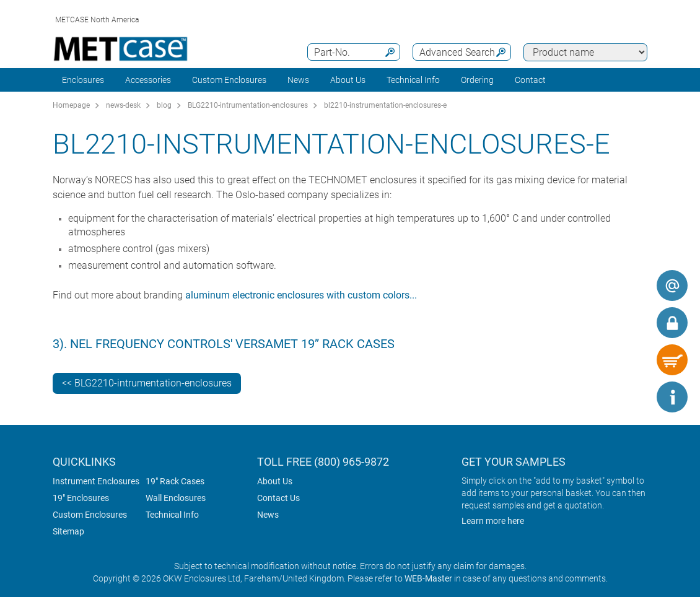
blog (164, 105)
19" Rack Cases (175, 481)
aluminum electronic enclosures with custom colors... (301, 295)
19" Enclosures (81, 498)
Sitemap (68, 531)
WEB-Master (428, 578)
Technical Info (172, 515)
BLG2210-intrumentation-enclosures (248, 105)
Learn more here (493, 521)
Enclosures (83, 80)
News (298, 80)
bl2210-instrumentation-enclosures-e (385, 105)
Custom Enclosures (229, 80)
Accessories (148, 80)
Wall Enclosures (176, 498)
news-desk (123, 105)
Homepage (71, 105)
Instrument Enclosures (96, 481)
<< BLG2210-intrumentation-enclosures (147, 383)
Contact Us (278, 498)
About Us (275, 481)
